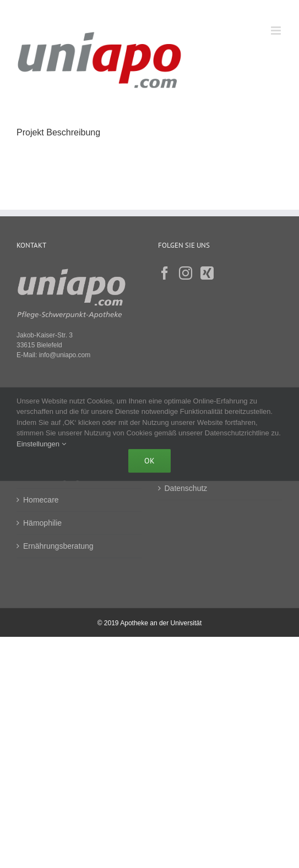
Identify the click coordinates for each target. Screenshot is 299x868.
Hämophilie (42, 523)
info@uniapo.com (65, 355)
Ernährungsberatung (58, 546)
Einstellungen (41, 443)
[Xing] (207, 273)
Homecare (41, 500)
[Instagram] (186, 273)
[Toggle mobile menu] (277, 31)
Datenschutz (186, 488)
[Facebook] (165, 273)
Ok (149, 461)
